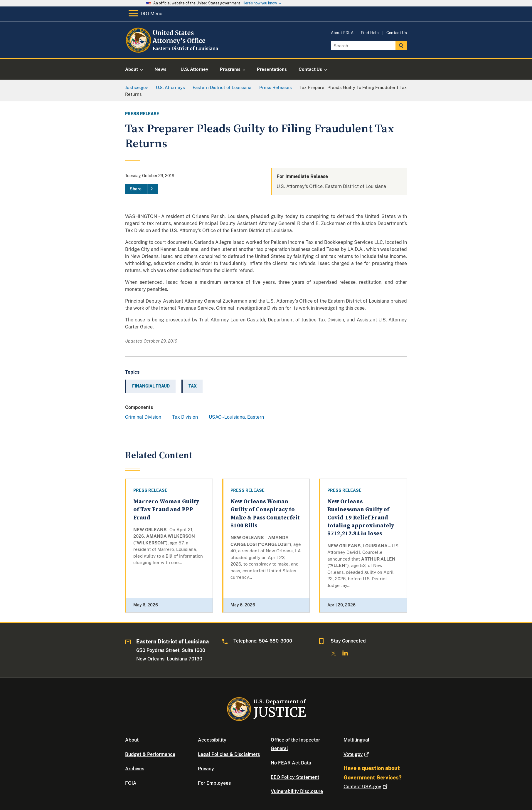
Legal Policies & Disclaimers (229, 754)
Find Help (370, 33)
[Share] (142, 189)
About (132, 740)
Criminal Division (144, 417)
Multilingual (356, 740)
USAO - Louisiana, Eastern (236, 417)
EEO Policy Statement (295, 777)
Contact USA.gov (366, 787)
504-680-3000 (275, 641)
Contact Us (397, 33)
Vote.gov (357, 754)
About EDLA (342, 33)
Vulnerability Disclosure (297, 791)
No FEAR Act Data (291, 763)
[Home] (173, 51)
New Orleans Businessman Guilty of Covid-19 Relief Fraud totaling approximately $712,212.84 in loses (361, 518)
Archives (135, 769)
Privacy (206, 769)
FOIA (131, 783)
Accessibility (212, 740)
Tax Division (186, 417)
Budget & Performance (150, 754)
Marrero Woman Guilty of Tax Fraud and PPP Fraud (166, 510)
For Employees (214, 783)
